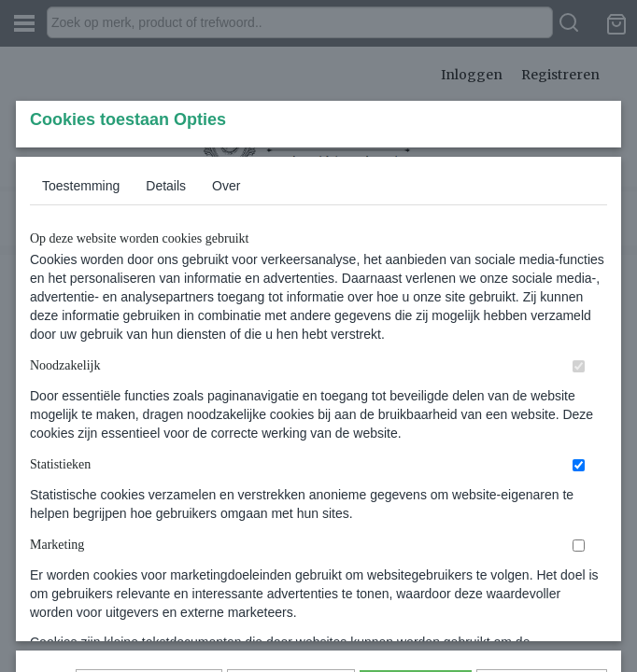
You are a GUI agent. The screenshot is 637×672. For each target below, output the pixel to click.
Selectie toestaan (291, 556)
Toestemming (81, 309)
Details (166, 309)
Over (226, 309)
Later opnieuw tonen (149, 556)
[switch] (579, 490)
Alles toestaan (416, 556)
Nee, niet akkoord (542, 556)
